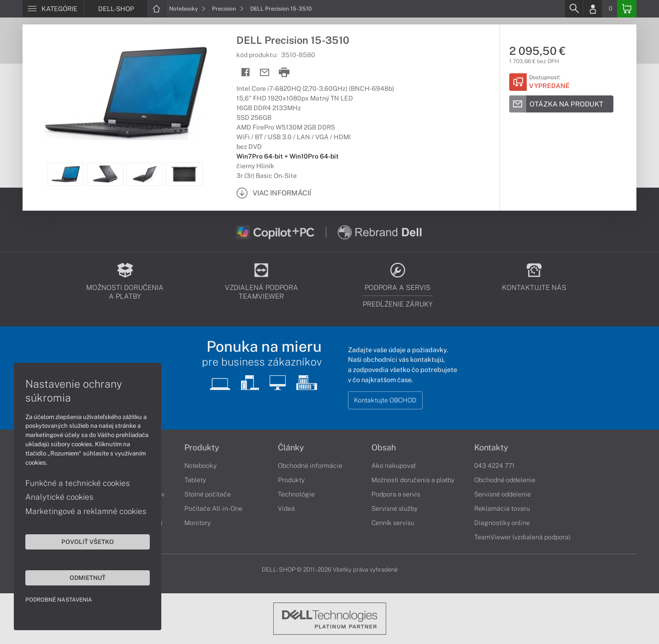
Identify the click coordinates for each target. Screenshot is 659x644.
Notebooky (187, 9)
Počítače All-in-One (213, 508)
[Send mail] (265, 73)
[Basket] (627, 9)
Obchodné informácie (310, 466)
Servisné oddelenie (503, 494)
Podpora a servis (396, 494)
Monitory (197, 523)
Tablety (195, 480)
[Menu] (53, 9)
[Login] (593, 9)
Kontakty (491, 448)
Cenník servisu (393, 523)
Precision (228, 9)
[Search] (574, 9)
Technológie (296, 494)
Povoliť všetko (88, 542)
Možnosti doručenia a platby (413, 480)
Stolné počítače (208, 494)
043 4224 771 (494, 466)
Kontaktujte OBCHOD (385, 400)
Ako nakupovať (394, 466)
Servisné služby (394, 508)
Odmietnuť (88, 578)
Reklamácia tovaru (502, 508)
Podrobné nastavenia (59, 600)
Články (291, 448)
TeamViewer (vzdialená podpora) (522, 537)
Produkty (202, 448)
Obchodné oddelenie (505, 480)
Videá (286, 508)
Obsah (384, 448)
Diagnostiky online (502, 523)
